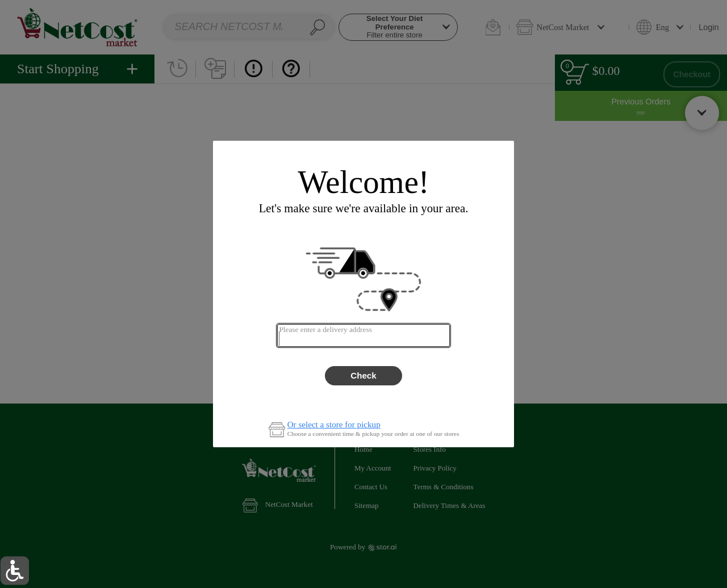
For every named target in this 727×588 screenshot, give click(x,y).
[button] (14, 571)
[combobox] (363, 335)
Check (363, 375)
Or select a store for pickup (334, 425)
